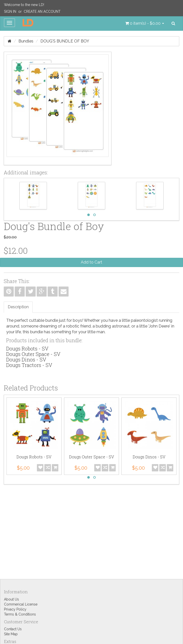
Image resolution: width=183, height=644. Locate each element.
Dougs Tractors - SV (29, 365)
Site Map (11, 634)
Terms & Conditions (20, 614)
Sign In (10, 11)
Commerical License (21, 604)
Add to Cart (91, 262)
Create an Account (42, 11)
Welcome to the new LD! (24, 5)
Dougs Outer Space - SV (33, 354)
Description (18, 307)
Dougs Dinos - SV (26, 359)
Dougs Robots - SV (27, 348)
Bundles (26, 41)
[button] (145, 23)
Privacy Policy (15, 609)
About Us (11, 599)
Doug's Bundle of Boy (65, 41)
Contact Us (13, 629)
